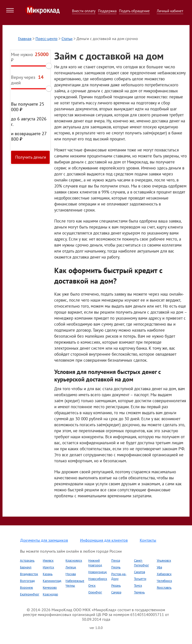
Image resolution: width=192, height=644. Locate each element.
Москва (71, 574)
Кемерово (50, 588)
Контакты (148, 540)
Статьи (67, 39)
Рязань (116, 586)
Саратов (139, 572)
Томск (138, 586)
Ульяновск (164, 561)
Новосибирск (98, 579)
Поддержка (107, 11)
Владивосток (29, 574)
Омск (92, 586)
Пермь (116, 567)
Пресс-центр (46, 39)
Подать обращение (134, 11)
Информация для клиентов (104, 540)
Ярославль (164, 588)
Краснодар (50, 594)
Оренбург (95, 592)
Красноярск (74, 561)
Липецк (71, 567)
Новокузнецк (97, 572)
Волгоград (27, 581)
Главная (25, 39)
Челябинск (164, 581)
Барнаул (26, 567)
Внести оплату (84, 11)
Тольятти (140, 579)
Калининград (52, 581)
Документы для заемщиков (44, 540)
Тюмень (139, 592)
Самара (116, 592)
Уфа (159, 567)
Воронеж (26, 588)
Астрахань (27, 561)
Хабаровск (164, 574)
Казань (48, 574)
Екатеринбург (30, 594)
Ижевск (48, 561)
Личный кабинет (170, 11)
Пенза (116, 561)
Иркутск (48, 567)
